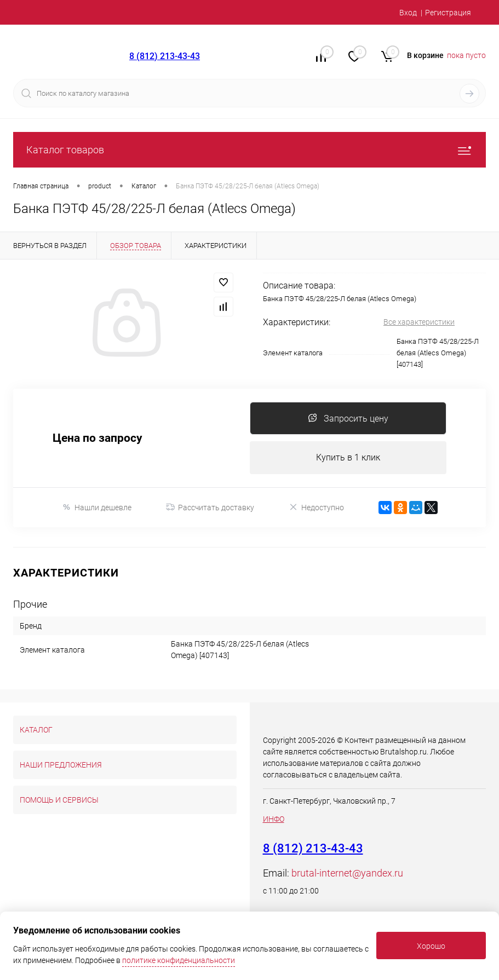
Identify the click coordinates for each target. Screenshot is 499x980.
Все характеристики (419, 322)
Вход (408, 13)
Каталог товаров (249, 150)
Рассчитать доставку (210, 508)
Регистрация (448, 13)
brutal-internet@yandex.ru (347, 873)
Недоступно (316, 507)
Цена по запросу (97, 438)
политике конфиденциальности (179, 960)
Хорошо (431, 946)
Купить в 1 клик (348, 457)
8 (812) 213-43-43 (165, 56)
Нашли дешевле (97, 507)
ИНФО (274, 819)
